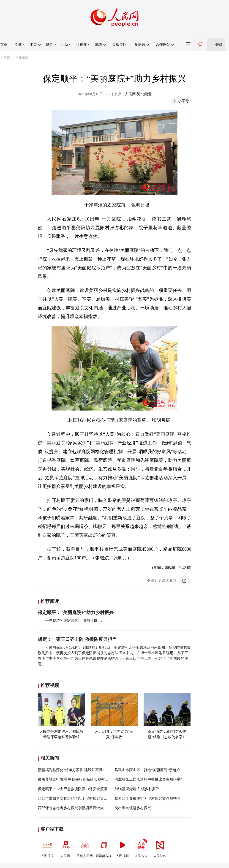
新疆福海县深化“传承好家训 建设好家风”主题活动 (78, 770)
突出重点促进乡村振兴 (133, 808)
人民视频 (122, 847)
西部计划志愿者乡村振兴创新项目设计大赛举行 (76, 808)
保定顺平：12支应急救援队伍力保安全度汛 (73, 789)
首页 (4, 45)
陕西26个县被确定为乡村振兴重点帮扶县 (147, 799)
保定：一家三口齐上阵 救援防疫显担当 (77, 639)
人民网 (5, 58)
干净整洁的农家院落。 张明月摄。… (75, 621)
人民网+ (66, 847)
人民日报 (47, 847)
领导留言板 (104, 847)
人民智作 (160, 847)
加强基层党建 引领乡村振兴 (137, 789)
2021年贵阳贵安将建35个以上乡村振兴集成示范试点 (80, 799)
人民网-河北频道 (138, 94)
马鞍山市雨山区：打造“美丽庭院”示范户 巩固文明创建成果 (162, 770)
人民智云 (141, 847)
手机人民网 (85, 847)
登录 (219, 45)
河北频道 (22, 58)
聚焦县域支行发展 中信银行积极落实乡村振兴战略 (79, 779)
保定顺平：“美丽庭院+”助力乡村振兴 (76, 612)
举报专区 (120, 45)
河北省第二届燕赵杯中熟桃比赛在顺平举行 (149, 779)
